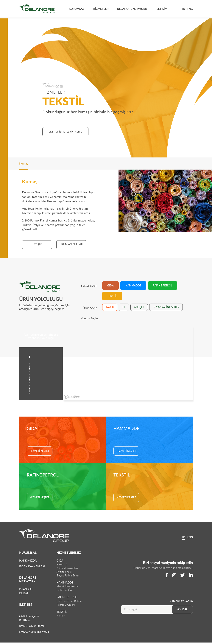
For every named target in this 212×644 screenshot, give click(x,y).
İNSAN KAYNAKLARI (32, 566)
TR (183, 9)
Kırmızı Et (63, 564)
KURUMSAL (77, 9)
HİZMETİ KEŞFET (40, 451)
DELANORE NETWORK (132, 9)
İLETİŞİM (162, 9)
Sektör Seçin (89, 285)
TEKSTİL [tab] (112, 296)
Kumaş (61, 615)
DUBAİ (24, 593)
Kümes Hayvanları (67, 568)
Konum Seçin (89, 318)
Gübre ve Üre (65, 590)
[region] (128, 363)
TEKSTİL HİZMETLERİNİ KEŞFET (65, 132)
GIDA (60, 560)
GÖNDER (182, 609)
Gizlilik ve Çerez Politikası (29, 618)
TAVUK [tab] (110, 307)
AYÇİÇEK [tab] (139, 307)
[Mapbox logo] (72, 397)
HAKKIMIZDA (28, 560)
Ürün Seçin (90, 308)
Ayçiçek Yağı (64, 572)
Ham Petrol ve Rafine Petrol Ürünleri (69, 603)
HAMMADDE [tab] (133, 285)
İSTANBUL (26, 589)
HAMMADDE (65, 582)
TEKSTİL (62, 612)
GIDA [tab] (110, 285)
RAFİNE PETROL (67, 597)
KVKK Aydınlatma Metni (34, 632)
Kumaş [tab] (24, 163)
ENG (190, 9)
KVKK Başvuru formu (32, 626)
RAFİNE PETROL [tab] (163, 285)
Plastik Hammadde (68, 586)
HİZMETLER (101, 9)
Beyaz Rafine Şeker (68, 575)
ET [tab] (124, 307)
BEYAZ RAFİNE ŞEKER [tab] (166, 307)
